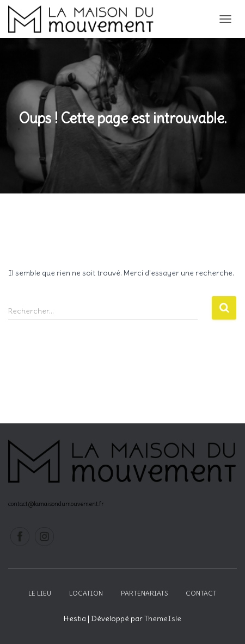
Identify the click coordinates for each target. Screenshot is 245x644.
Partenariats (144, 593)
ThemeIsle (163, 618)
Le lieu (40, 593)
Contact (201, 593)
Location (86, 593)
